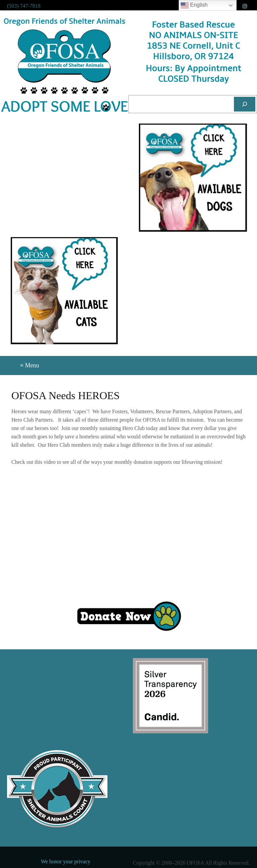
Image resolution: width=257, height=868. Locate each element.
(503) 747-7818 (24, 6)
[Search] (245, 104)
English (194, 5)
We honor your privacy (66, 861)
